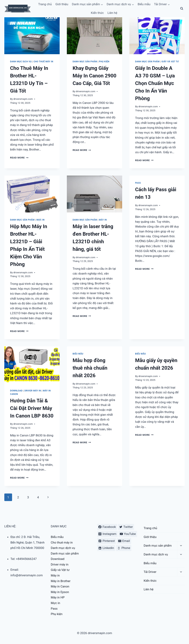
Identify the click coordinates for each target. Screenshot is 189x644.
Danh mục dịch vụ (21, 62)
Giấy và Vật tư (170, 62)
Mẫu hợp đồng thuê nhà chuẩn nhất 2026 (90, 368)
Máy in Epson (60, 592)
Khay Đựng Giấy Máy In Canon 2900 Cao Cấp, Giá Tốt (95, 76)
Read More (19, 158)
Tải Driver (150, 572)
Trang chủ (150, 528)
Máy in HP (58, 597)
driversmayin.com (23, 99)
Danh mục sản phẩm (85, 62)
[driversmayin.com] (18, 9)
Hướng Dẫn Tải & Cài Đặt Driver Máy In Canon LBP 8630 (32, 408)
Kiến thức (97, 13)
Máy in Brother (61, 581)
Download (16, 391)
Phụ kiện (104, 62)
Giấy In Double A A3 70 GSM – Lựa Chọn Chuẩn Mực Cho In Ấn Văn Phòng (155, 83)
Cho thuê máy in (43, 62)
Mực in (40, 220)
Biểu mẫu (78, 354)
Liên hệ (112, 13)
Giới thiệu (150, 537)
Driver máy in (33, 391)
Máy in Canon (60, 586)
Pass (138, 183)
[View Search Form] (182, 9)
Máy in (103, 220)
